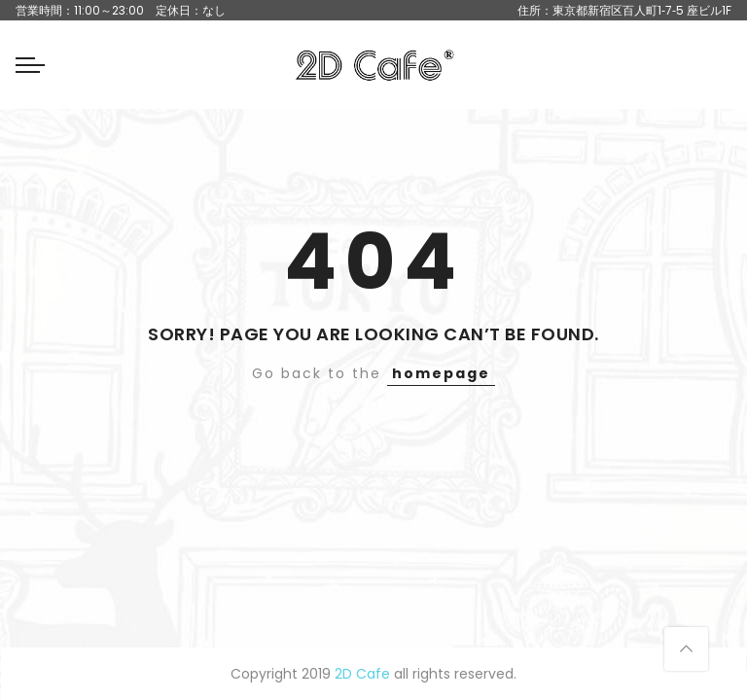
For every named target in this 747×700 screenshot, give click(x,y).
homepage (441, 373)
